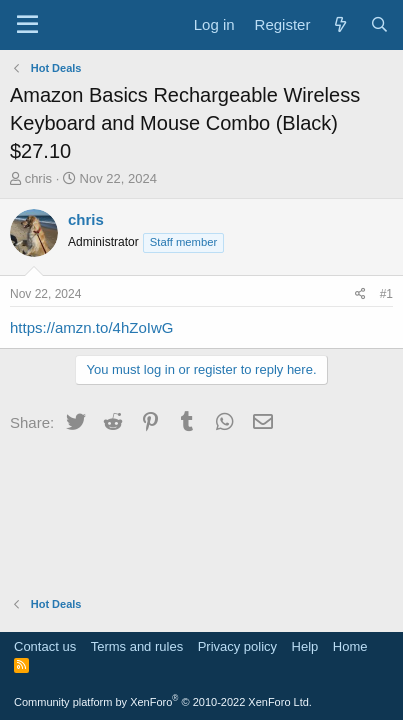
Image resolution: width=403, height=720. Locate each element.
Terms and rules (137, 646)
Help (305, 646)
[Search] (379, 24)
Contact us (45, 646)
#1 (386, 294)
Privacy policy (237, 646)
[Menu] (27, 25)
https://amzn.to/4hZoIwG (91, 327)
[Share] (360, 294)
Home (350, 646)
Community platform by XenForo (163, 702)
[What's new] (339, 24)
